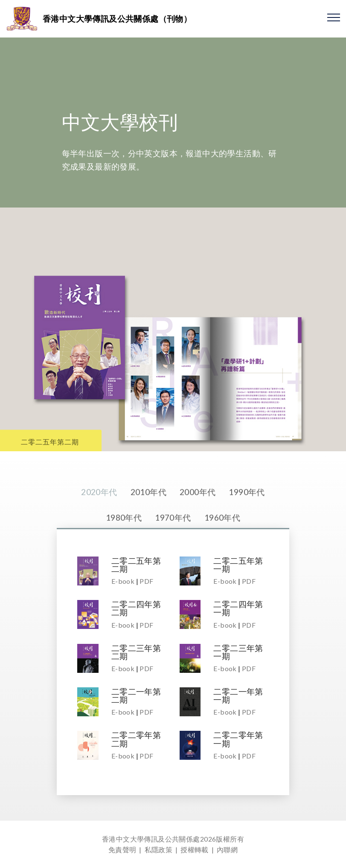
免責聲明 (122, 849)
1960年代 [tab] (222, 538)
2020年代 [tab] (99, 513)
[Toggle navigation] (334, 17)
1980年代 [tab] (124, 538)
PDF (146, 581)
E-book (123, 581)
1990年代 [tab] (247, 513)
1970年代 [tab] (173, 538)
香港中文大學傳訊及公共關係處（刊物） (117, 19)
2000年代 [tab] (198, 513)
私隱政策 (159, 849)
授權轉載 (195, 849)
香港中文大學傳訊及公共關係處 (151, 839)
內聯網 (227, 849)
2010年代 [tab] (148, 513)
